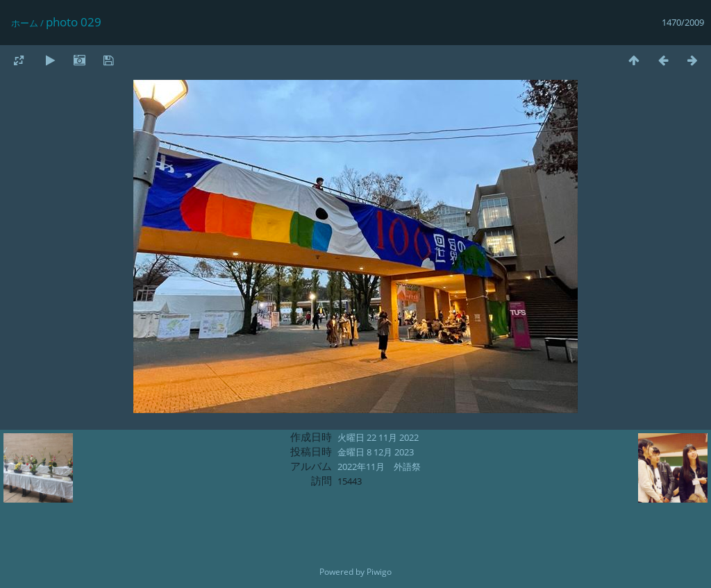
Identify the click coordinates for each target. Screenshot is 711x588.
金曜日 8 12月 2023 (376, 452)
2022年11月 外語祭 (379, 467)
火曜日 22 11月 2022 (378, 437)
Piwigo (379, 572)
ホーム (25, 23)
